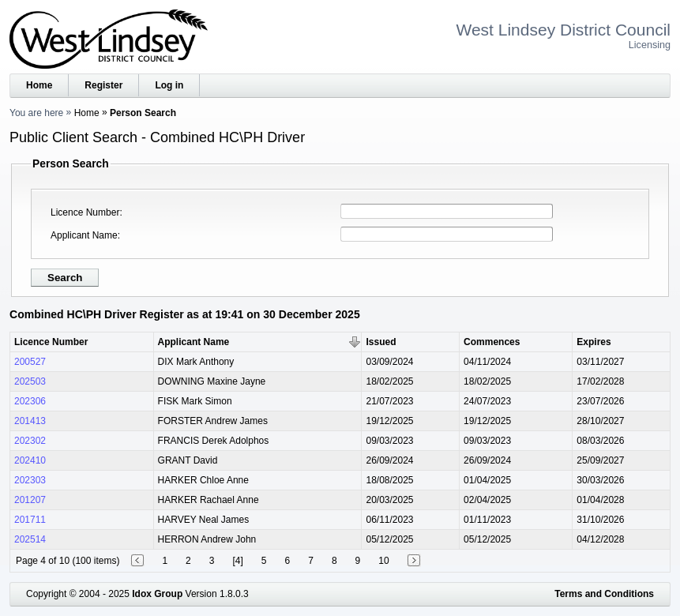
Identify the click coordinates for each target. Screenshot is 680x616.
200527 (30, 362)
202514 (30, 539)
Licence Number (85, 212)
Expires (594, 342)
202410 (30, 460)
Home (39, 85)
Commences (492, 342)
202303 (30, 480)
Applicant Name (84, 235)
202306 (30, 401)
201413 (30, 421)
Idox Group (157, 594)
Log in (169, 85)
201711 (30, 520)
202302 (30, 441)
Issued (381, 342)
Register (103, 85)
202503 (30, 381)
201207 (30, 500)
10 (383, 561)
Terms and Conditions (604, 594)
